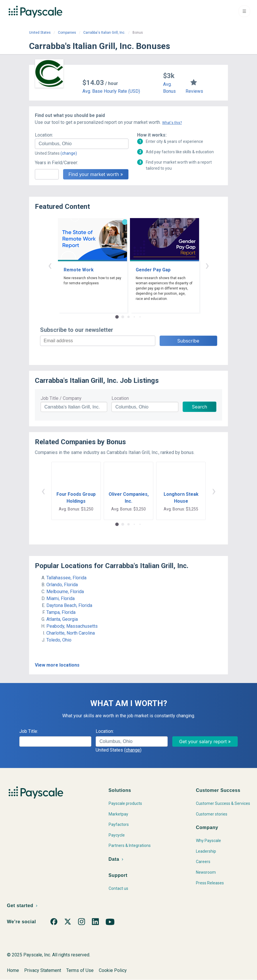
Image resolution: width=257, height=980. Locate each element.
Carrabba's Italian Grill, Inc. (104, 33)
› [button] (207, 265)
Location (120, 398)
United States (40, 33)
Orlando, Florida (62, 585)
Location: (44, 135)
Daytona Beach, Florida (69, 605)
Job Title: (29, 731)
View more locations (57, 665)
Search (200, 407)
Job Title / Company (61, 398)
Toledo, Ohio (59, 640)
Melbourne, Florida (65, 592)
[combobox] (82, 144)
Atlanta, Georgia (62, 619)
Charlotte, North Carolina (71, 633)
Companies (67, 33)
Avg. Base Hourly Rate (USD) (111, 91)
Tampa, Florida (61, 612)
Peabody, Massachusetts (72, 626)
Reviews (194, 91)
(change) (69, 153)
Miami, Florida (61, 598)
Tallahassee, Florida (66, 578)
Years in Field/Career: (56, 163)
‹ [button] (50, 265)
